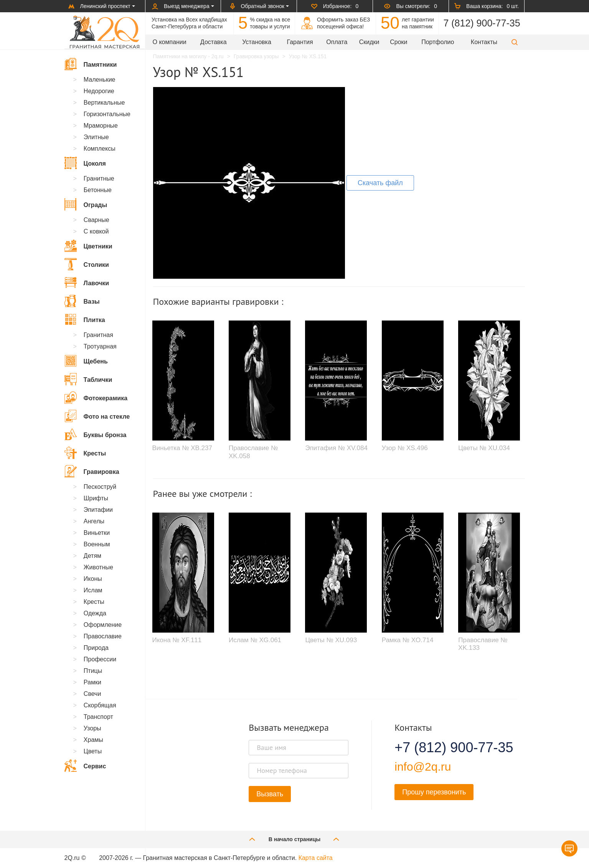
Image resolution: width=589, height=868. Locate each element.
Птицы (93, 671)
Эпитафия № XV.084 (336, 448)
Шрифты (96, 498)
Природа (96, 648)
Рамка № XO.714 (408, 640)
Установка (257, 42)
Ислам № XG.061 (255, 640)
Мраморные (101, 126)
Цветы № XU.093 (331, 640)
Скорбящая (100, 705)
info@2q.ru (423, 767)
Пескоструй (100, 487)
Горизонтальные (107, 114)
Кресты (85, 453)
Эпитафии (98, 510)
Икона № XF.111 (177, 640)
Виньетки (97, 533)
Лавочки (87, 283)
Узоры (92, 728)
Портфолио (438, 42)
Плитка (85, 319)
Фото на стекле (97, 416)
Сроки (398, 42)
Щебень (86, 361)
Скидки (369, 42)
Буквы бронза (96, 434)
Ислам (93, 590)
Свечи (92, 694)
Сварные (97, 220)
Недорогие (99, 91)
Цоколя (85, 163)
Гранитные (99, 178)
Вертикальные (104, 103)
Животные (98, 567)
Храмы (93, 740)
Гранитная (98, 335)
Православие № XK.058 (253, 452)
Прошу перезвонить (434, 792)
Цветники (88, 246)
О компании (170, 42)
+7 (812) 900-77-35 (444, 748)
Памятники (91, 64)
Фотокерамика (96, 398)
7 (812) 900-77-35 (482, 23)
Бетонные (98, 190)
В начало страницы (295, 839)
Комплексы (100, 149)
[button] (515, 42)
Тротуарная (100, 346)
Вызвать (270, 794)
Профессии (100, 659)
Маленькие (100, 80)
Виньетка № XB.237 (182, 448)
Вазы (82, 301)
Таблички (88, 379)
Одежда (95, 613)
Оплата (337, 42)
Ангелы (94, 521)
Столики (87, 264)
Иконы (93, 579)
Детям (92, 556)
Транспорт (98, 717)
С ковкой (96, 231)
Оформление (103, 625)
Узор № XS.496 (405, 448)
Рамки (92, 682)
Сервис (85, 766)
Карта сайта (316, 858)
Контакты (484, 42)
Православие (103, 636)
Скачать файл (380, 183)
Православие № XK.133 (483, 644)
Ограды (86, 204)
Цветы (93, 751)
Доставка (214, 42)
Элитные (96, 137)
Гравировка (92, 471)
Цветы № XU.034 (484, 448)
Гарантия (300, 42)
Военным (97, 544)
